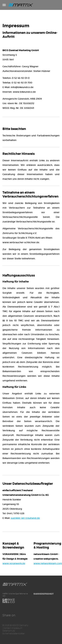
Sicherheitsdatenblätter (14, 634)
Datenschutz (9, 631)
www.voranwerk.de (14, 563)
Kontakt (7, 628)
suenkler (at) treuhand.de (25, 518)
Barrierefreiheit (44, 594)
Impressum (17, 628)
